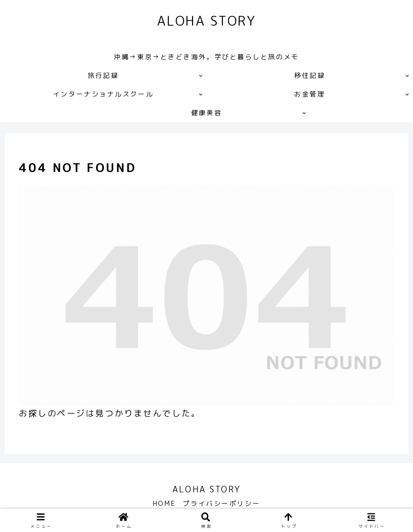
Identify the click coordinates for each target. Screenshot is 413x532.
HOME (163, 503)
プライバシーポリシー (223, 503)
